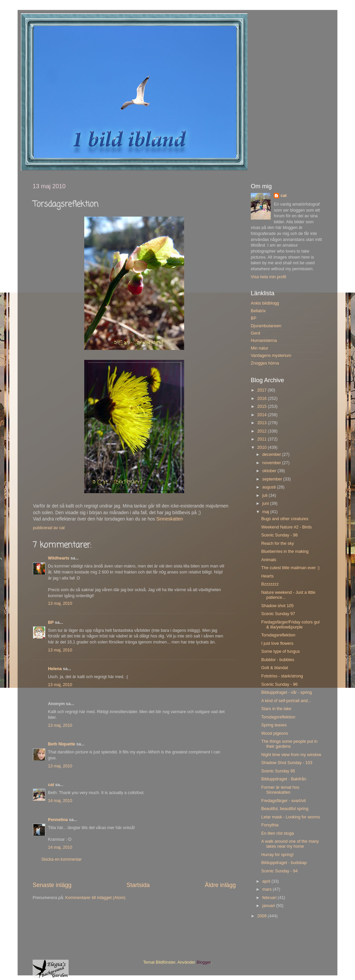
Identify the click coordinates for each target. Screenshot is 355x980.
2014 (262, 415)
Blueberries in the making (285, 551)
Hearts (267, 576)
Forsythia (270, 825)
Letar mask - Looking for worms (290, 817)
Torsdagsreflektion (278, 635)
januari (269, 906)
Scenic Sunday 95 (278, 771)
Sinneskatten (170, 519)
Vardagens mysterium (271, 356)
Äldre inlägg (220, 885)
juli (266, 495)
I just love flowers (277, 643)
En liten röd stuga (277, 833)
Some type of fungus (280, 651)
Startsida (138, 885)
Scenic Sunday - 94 (279, 871)
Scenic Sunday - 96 (279, 684)
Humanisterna (264, 341)
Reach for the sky (277, 543)
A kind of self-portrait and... (286, 701)
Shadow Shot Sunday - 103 (287, 763)
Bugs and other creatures (285, 519)
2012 (262, 431)
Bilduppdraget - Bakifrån (284, 779)
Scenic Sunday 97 (278, 614)
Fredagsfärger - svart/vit (283, 801)
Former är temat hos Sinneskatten (280, 790)
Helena (55, 669)
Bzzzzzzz (270, 584)
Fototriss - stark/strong (282, 676)
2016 (262, 399)
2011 (262, 439)
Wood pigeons (274, 733)
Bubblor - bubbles (278, 660)
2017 (262, 390)
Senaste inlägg (52, 885)
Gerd (255, 333)
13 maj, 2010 (60, 603)
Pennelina (58, 820)
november (272, 463)
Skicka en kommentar (61, 859)
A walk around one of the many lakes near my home (290, 844)
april (267, 881)
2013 (262, 423)
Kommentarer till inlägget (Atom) (95, 898)
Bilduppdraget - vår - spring (286, 692)
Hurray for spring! (277, 855)
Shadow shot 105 (277, 606)
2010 (262, 448)
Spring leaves (274, 725)
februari (270, 898)
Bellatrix (258, 311)
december (272, 455)
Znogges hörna (265, 363)
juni (266, 503)
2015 (262, 407)
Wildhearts (59, 558)
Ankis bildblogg (265, 303)
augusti (270, 487)
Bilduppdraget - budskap (284, 863)
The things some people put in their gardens (289, 744)
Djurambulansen (266, 326)
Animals (269, 560)
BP (51, 622)
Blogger (204, 962)
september (273, 479)
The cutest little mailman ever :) (290, 568)
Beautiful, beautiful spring (285, 809)
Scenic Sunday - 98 (279, 535)
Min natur (260, 348)
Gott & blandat (275, 668)
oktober (270, 471)
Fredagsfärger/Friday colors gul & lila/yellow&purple (290, 625)
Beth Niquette (62, 744)
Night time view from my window (291, 755)
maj (266, 512)
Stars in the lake (276, 709)
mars (268, 889)
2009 (262, 916)
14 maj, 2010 (60, 801)
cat (51, 785)
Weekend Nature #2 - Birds (286, 527)
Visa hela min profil (268, 277)
